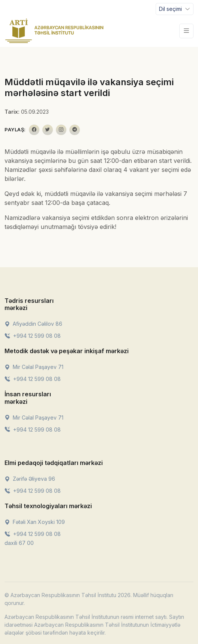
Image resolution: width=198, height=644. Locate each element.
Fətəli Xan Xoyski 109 (35, 522)
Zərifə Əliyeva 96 (30, 479)
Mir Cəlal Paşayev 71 (34, 367)
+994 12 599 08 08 (33, 336)
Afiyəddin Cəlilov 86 (33, 324)
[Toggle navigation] (175, 9)
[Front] (54, 31)
